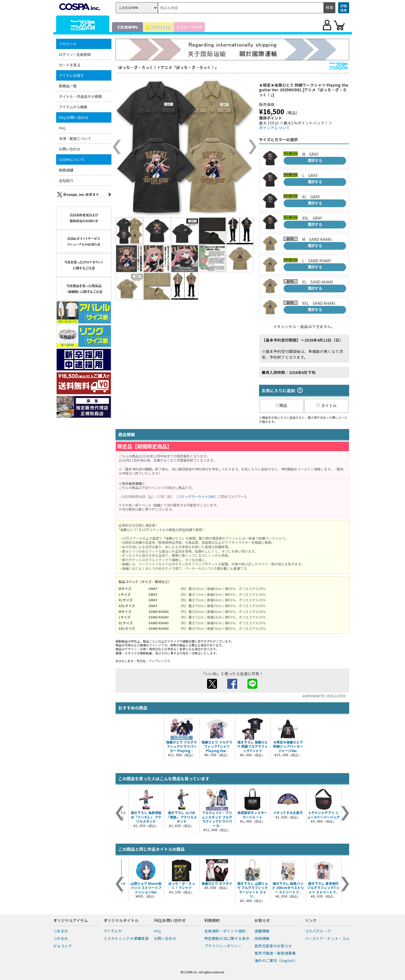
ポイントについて (275, 128)
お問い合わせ (70, 149)
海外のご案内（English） (276, 960)
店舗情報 (262, 931)
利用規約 (212, 921)
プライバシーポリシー (223, 946)
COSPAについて (72, 159)
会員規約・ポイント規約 (225, 931)
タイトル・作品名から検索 (80, 96)
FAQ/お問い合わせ (74, 117)
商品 (281, 405)
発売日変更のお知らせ (274, 946)
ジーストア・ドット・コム (327, 938)
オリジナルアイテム (71, 921)
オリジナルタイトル (121, 921)
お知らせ (262, 921)
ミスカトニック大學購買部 (126, 938)
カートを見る (70, 65)
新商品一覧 (68, 86)
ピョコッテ (63, 946)
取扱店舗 (66, 170)
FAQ (62, 128)
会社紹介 (66, 180)
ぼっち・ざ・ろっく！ (138, 67)
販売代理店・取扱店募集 (275, 953)
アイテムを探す (71, 75)
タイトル (326, 405)
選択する (315, 161)
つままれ (61, 931)
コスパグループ (318, 931)
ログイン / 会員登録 (75, 54)
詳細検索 (344, 8)
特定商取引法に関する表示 (227, 938)
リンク (311, 921)
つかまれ (61, 938)
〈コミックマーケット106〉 (196, 496)
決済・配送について (75, 138)
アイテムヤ (113, 931)
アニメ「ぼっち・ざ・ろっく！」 (190, 67)
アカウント (68, 44)
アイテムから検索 (73, 107)
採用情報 (262, 938)
